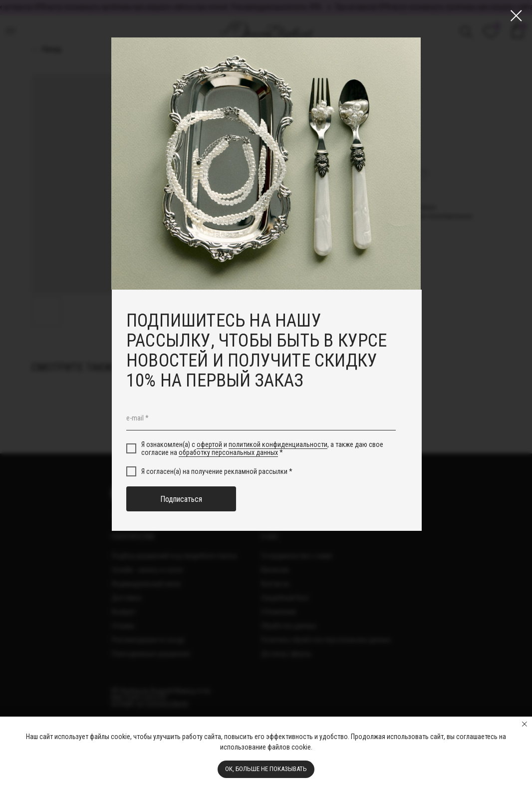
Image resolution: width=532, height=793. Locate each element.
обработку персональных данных (228, 452)
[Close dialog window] (516, 16)
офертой (209, 444)
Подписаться (181, 499)
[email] (261, 418)
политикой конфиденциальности (278, 444)
